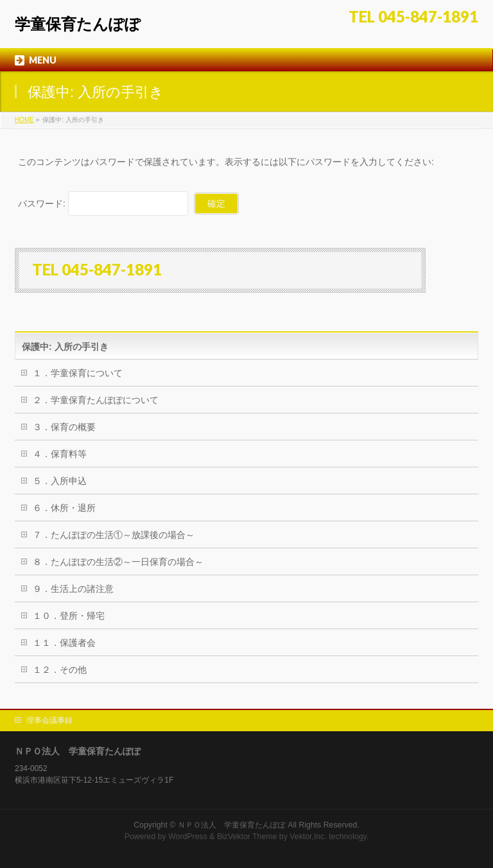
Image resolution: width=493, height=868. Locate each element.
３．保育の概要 (64, 427)
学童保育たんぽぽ (78, 24)
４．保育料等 (60, 454)
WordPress (188, 837)
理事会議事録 (49, 720)
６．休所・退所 (64, 508)
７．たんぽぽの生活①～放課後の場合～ (114, 535)
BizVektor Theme (247, 837)
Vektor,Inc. (308, 837)
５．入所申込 (60, 481)
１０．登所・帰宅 (69, 616)
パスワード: (103, 204)
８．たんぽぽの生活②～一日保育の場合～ (118, 562)
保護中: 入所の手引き (65, 347)
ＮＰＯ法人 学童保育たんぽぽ (232, 825)
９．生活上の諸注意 (73, 589)
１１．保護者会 (64, 643)
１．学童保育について (78, 373)
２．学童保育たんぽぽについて (96, 400)
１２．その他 (60, 670)
